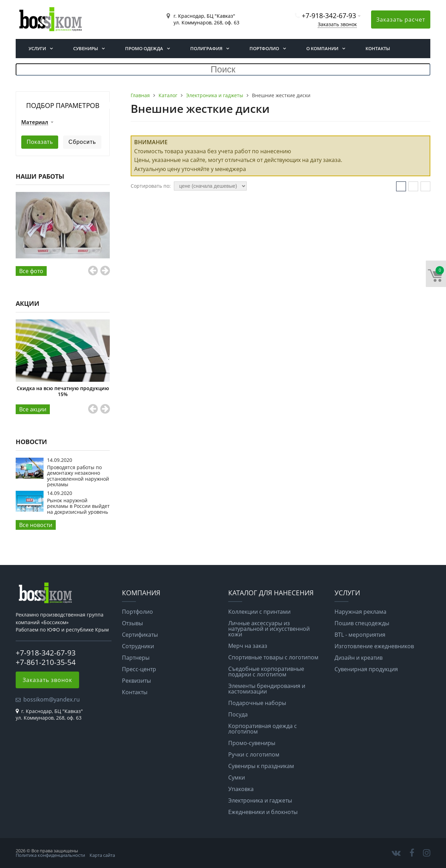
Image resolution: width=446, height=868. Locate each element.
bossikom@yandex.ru (52, 699)
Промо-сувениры (252, 743)
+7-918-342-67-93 (329, 15)
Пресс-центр (139, 669)
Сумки (237, 777)
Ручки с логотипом (254, 754)
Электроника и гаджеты (260, 800)
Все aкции (33, 409)
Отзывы (132, 623)
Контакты (378, 48)
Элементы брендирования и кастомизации (267, 689)
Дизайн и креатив (359, 658)
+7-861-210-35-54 (46, 662)
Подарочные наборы (257, 703)
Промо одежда (144, 48)
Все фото (31, 271)
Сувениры (86, 48)
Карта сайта (102, 855)
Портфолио (264, 48)
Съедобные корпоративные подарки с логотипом (266, 672)
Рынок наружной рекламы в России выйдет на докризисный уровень (78, 506)
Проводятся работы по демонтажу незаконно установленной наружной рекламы (78, 476)
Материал (35, 122)
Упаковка (241, 789)
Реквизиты (136, 681)
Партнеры (136, 658)
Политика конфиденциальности (50, 855)
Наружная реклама (360, 612)
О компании (322, 48)
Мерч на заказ (248, 646)
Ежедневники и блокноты (263, 812)
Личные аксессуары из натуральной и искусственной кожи (269, 629)
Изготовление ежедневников (374, 646)
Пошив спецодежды (362, 623)
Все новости (36, 525)
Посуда (238, 714)
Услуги (37, 48)
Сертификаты (140, 635)
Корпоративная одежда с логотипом (263, 729)
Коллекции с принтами (259, 612)
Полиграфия (206, 48)
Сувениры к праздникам (261, 766)
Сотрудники (138, 646)
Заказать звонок (337, 24)
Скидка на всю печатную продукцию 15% (63, 391)
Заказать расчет (401, 20)
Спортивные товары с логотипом (273, 657)
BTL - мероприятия (360, 635)
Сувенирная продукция (366, 669)
